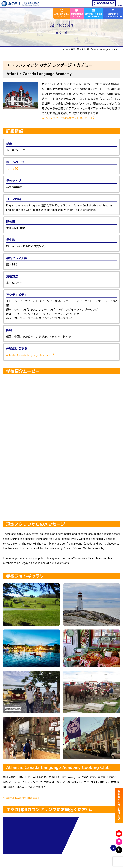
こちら (10, 169)
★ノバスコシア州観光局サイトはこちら (66, 118)
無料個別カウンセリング (119, 806)
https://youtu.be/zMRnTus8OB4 (21, 798)
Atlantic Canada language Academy (28, 355)
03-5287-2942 (106, 3)
